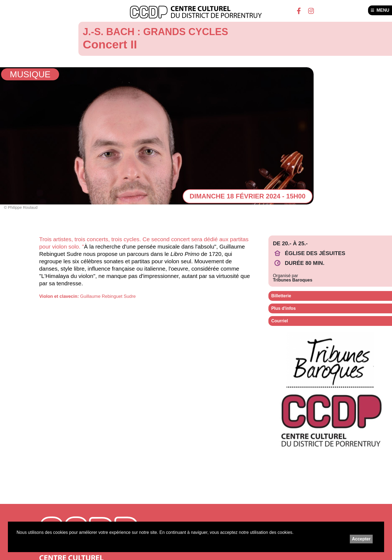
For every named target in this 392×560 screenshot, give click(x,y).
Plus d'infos (283, 308)
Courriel (279, 321)
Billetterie (281, 296)
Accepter (361, 539)
